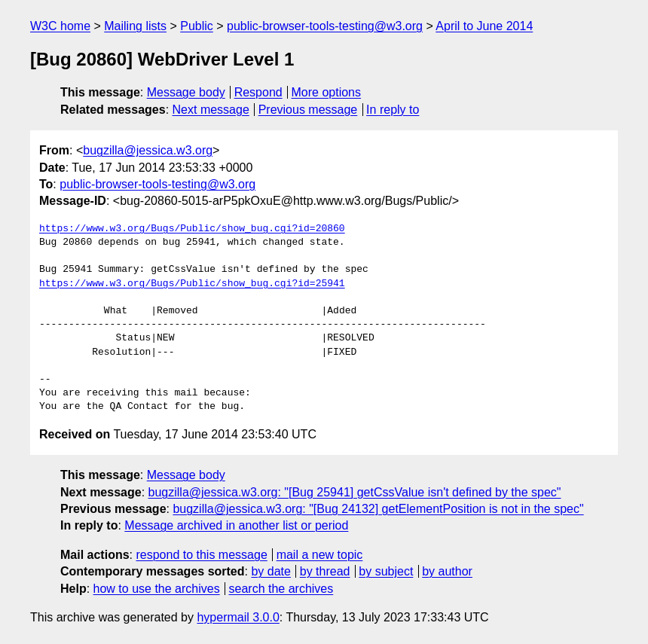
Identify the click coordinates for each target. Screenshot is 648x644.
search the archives (281, 589)
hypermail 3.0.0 (238, 617)
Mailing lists (135, 26)
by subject (386, 571)
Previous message (308, 110)
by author (447, 571)
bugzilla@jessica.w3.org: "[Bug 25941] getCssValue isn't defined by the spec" (355, 492)
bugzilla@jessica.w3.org (148, 150)
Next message (211, 110)
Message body (186, 92)
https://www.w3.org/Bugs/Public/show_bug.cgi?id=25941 (192, 284)
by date (271, 571)
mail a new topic (320, 555)
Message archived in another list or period (236, 525)
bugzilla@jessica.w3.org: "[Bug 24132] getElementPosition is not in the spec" (378, 509)
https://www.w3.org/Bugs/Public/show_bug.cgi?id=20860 (192, 229)
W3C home (60, 26)
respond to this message (201, 555)
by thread (325, 571)
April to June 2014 (484, 26)
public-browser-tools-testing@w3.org (325, 26)
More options (327, 92)
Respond (258, 92)
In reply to (393, 110)
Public (197, 26)
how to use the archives (157, 589)
